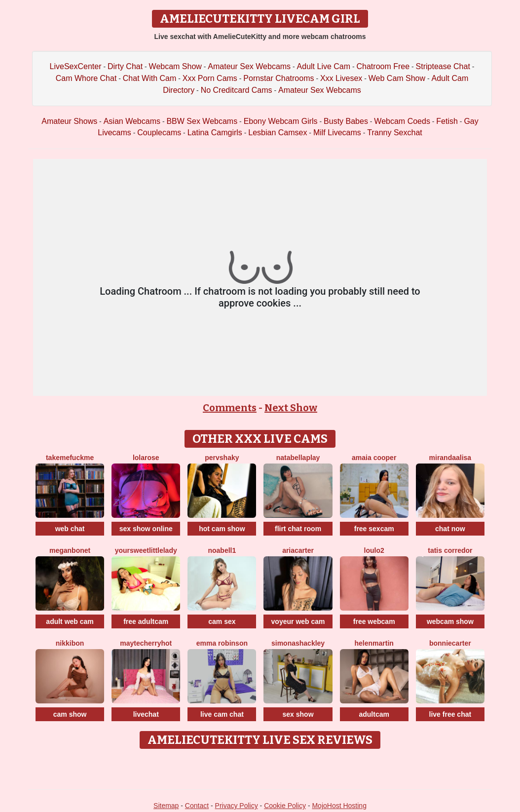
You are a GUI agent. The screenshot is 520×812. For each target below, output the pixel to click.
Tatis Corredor (450, 550)
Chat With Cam (149, 78)
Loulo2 (374, 550)
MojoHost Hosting (339, 806)
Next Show (291, 408)
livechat (146, 714)
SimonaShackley (298, 643)
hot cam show (222, 529)
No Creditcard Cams (237, 90)
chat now (450, 529)
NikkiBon (70, 643)
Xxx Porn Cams (210, 78)
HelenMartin (374, 643)
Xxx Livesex (341, 78)
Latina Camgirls (215, 133)
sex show (298, 714)
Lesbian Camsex (278, 133)
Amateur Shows (69, 121)
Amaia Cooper (374, 458)
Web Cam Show (397, 78)
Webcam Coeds (402, 121)
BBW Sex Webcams (202, 121)
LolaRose (146, 458)
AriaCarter (298, 550)
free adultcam (146, 621)
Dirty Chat (125, 66)
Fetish (447, 121)
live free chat (450, 714)
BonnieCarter (450, 643)
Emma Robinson (222, 643)
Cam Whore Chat (86, 78)
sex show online (146, 529)
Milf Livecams (337, 133)
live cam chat (222, 714)
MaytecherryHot (146, 643)
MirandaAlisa (450, 458)
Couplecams (159, 133)
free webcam (374, 621)
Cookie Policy (285, 806)
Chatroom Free (383, 66)
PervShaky (222, 458)
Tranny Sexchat (394, 133)
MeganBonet (70, 550)
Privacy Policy (237, 806)
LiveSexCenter (76, 66)
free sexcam (374, 529)
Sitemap (166, 806)
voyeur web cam (298, 621)
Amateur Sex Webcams (249, 66)
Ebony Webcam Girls (281, 121)
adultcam (374, 714)
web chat (70, 529)
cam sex (222, 621)
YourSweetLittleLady (146, 550)
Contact (197, 806)
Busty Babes (346, 121)
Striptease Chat (443, 66)
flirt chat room (298, 529)
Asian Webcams (132, 121)
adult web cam (70, 621)
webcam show (450, 621)
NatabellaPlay (298, 458)
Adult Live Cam (324, 66)
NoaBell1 (222, 550)
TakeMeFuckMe (70, 458)
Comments (230, 408)
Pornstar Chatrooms (279, 78)
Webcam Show (175, 66)
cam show (70, 714)
